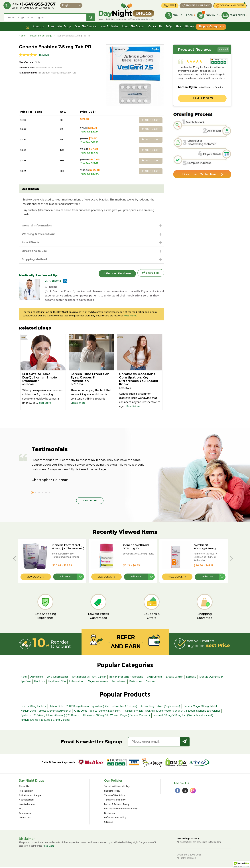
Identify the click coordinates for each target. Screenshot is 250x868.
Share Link (151, 274)
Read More (44, 404)
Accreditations (27, 801)
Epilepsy (191, 678)
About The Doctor (133, 26)
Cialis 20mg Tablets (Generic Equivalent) (98, 712)
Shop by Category (210, 26)
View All (223, 49)
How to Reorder (27, 805)
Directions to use (35, 251)
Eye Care (26, 682)
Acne (24, 678)
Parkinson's (136, 682)
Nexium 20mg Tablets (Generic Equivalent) (46, 712)
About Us (39, 26)
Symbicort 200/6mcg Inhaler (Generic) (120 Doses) (50, 716)
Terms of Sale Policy (115, 801)
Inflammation (77, 682)
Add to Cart (151, 119)
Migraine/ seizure (98, 682)
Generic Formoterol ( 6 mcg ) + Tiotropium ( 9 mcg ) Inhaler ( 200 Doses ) (68, 551)
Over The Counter (86, 26)
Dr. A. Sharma (53, 282)
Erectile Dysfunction (212, 678)
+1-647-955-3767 (38, 4)
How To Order (109, 26)
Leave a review (202, 98)
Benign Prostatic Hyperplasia (126, 678)
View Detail (34, 577)
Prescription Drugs (60, 26)
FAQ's (169, 26)
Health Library (185, 26)
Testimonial (25, 814)
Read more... (130, 317)
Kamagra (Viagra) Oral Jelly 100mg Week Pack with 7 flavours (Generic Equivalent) (172, 712)
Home (22, 35)
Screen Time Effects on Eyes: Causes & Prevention (90, 378)
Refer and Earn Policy (115, 819)
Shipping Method (35, 260)
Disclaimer (110, 814)
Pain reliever (119, 682)
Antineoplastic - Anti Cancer (89, 678)
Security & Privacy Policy (117, 788)
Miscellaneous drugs (41, 35)
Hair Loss (40, 682)
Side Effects (31, 242)
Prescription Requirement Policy (121, 810)
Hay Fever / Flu (57, 682)
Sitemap (109, 823)
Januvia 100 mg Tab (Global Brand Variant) (45, 721)
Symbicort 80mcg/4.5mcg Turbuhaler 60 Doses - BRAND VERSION (210, 551)
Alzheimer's (37, 678)
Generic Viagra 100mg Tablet (200, 707)
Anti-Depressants (58, 678)
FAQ (21, 810)
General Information (38, 225)
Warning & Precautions (40, 234)
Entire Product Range (30, 796)
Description (31, 188)
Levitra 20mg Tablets (33, 707)
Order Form (200, 174)
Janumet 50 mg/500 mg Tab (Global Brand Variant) (183, 716)
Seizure (150, 682)
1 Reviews (44, 54)
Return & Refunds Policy (117, 805)
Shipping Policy (112, 792)
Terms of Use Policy (115, 796)
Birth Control (155, 678)
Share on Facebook (116, 274)
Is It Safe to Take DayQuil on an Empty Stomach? (40, 378)
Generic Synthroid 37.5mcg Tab (136, 547)
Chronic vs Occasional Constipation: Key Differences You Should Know (139, 380)
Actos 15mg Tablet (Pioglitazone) (160, 707)
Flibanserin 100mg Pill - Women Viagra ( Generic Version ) (116, 716)
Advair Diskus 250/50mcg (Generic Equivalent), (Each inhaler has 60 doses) (93, 707)
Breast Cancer (174, 678)
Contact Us (155, 26)
